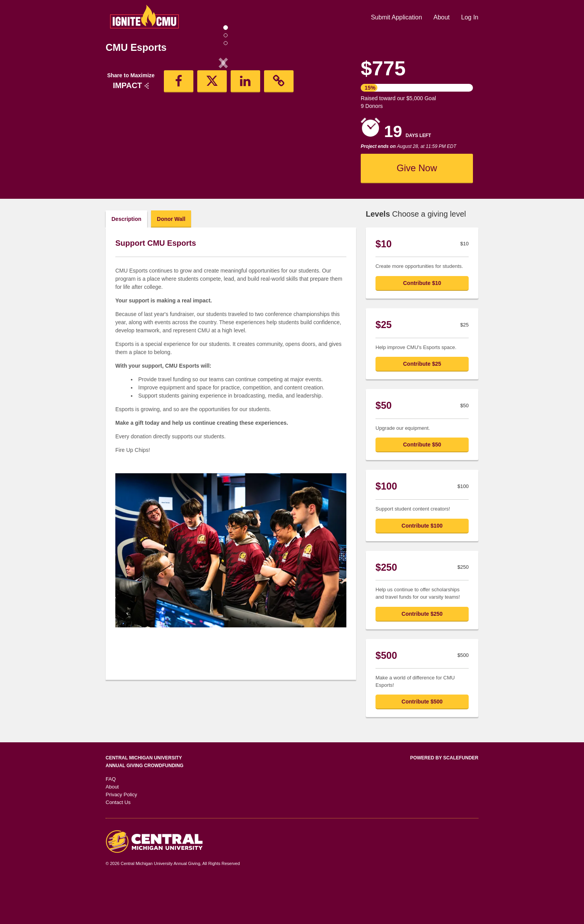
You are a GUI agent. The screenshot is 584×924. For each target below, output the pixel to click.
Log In (470, 17)
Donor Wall (171, 261)
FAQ (111, 821)
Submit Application (397, 17)
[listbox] (223, 127)
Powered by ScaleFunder (444, 800)
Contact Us (118, 844)
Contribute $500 (422, 743)
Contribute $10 (422, 325)
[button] (123, 127)
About (442, 17)
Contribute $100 (422, 568)
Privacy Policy (121, 836)
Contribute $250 (422, 655)
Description (126, 261)
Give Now (417, 168)
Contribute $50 (422, 486)
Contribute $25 (422, 406)
